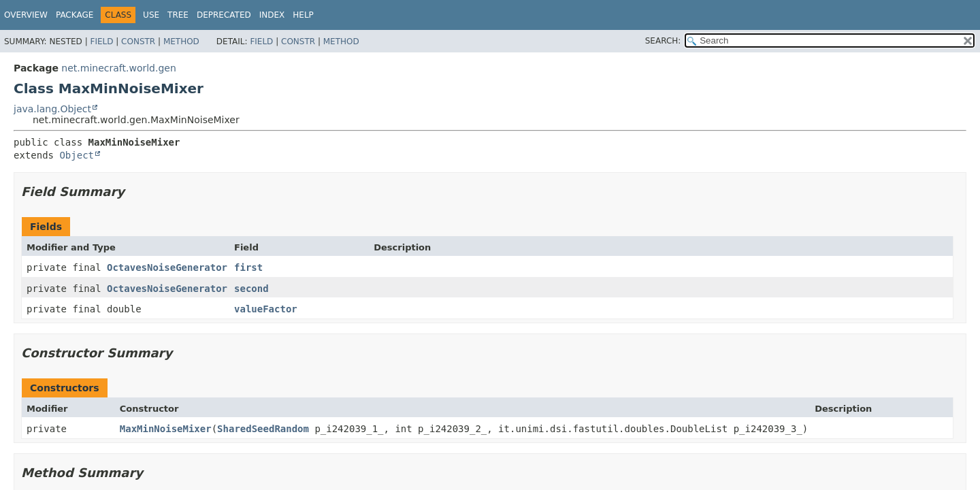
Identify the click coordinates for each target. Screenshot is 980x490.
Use (151, 15)
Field (101, 42)
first (248, 267)
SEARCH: (663, 41)
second (251, 289)
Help (303, 15)
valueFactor (266, 309)
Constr (138, 42)
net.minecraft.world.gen (118, 68)
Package (75, 15)
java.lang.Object (52, 109)
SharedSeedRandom (263, 429)
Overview (26, 15)
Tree (178, 15)
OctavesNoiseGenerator (167, 267)
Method (181, 42)
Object (77, 155)
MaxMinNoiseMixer (166, 429)
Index (272, 15)
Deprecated (224, 15)
